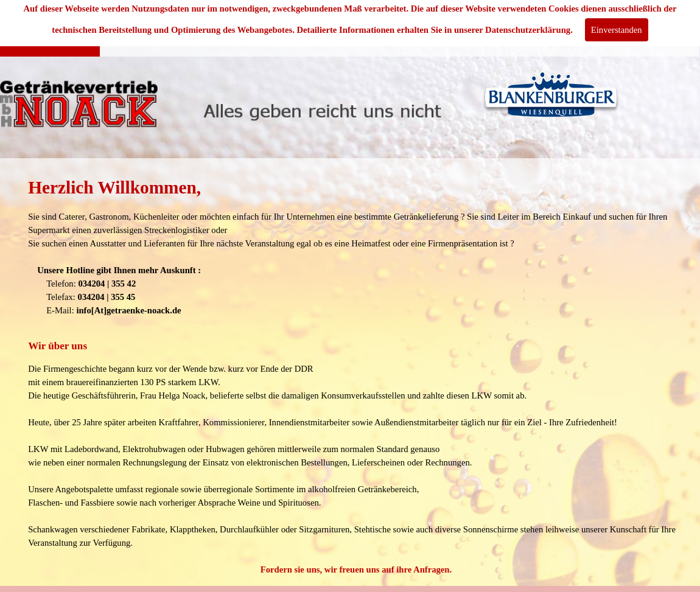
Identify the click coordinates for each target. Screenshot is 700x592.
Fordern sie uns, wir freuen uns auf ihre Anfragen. (356, 569)
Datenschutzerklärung (528, 30)
